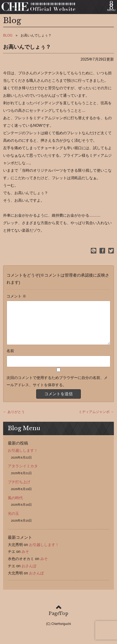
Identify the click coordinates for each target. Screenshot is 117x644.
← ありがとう (14, 419)
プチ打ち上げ (19, 489)
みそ (25, 559)
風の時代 (15, 505)
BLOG (8, 35)
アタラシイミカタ (23, 474)
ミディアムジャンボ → (96, 419)
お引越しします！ (23, 458)
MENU (112, 10)
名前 (10, 358)
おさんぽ (29, 573)
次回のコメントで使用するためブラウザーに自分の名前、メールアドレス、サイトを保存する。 (57, 389)
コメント (16, 296)
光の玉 (13, 521)
